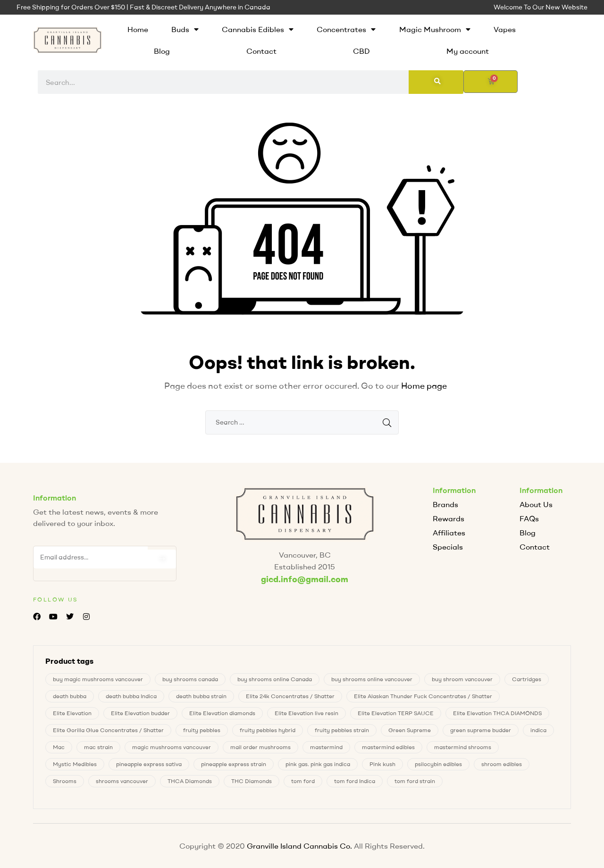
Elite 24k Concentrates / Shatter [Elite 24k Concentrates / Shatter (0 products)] (290, 696)
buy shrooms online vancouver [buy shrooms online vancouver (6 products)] (372, 679)
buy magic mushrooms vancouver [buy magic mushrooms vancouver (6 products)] (98, 679)
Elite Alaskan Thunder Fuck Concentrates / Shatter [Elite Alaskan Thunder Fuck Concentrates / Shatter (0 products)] (423, 696)
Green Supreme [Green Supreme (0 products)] (410, 730)
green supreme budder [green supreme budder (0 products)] (481, 730)
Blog (162, 51)
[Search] (436, 82)
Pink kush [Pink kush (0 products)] (382, 764)
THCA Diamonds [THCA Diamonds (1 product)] (190, 781)
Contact (261, 51)
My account (468, 51)
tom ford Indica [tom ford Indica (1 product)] (355, 781)
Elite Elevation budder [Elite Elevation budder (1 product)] (140, 713)
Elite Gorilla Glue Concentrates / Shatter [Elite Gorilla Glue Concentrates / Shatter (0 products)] (108, 730)
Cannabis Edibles (258, 29)
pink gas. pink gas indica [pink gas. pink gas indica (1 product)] (318, 764)
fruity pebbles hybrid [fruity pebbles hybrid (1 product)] (268, 730)
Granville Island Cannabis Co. (299, 846)
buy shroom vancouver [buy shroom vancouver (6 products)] (462, 679)
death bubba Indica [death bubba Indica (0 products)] (131, 696)
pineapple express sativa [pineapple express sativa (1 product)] (149, 764)
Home (138, 29)
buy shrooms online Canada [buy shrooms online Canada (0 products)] (275, 679)
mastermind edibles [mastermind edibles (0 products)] (388, 747)
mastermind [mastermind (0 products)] (326, 747)
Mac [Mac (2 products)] (59, 747)
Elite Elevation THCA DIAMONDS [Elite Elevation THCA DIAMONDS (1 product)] (497, 713)
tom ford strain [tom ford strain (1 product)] (415, 781)
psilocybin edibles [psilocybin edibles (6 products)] (438, 764)
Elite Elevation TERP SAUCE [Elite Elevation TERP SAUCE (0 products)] (396, 713)
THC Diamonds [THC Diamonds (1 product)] (252, 781)
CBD (361, 51)
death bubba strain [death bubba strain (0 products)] (201, 696)
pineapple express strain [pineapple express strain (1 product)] (234, 764)
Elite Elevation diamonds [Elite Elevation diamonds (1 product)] (222, 713)
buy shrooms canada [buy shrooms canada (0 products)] (190, 679)
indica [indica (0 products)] (538, 730)
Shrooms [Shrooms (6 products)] (65, 781)
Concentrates (346, 29)
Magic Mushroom (435, 29)
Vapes (505, 29)
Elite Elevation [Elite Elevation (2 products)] (72, 713)
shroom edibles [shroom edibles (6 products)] (502, 764)
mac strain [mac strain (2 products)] (98, 747)
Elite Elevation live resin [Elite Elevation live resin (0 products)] (306, 713)
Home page (424, 386)
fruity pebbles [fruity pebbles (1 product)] (202, 730)
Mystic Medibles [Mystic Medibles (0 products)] (75, 764)
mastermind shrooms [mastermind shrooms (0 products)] (463, 747)
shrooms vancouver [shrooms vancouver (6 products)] (122, 781)
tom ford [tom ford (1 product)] (303, 781)
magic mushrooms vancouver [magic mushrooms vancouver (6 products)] (172, 747)
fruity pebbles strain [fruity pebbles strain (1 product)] (342, 730)
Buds (185, 29)
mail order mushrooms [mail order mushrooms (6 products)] (260, 747)
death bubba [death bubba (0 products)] (70, 696)
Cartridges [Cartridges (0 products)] (527, 679)
